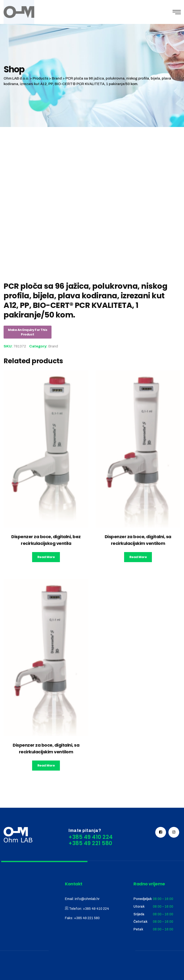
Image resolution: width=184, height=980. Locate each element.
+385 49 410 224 (96, 909)
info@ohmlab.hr (87, 899)
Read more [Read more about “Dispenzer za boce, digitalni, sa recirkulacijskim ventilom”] (138, 557)
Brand (53, 346)
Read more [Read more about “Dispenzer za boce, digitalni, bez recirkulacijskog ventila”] (46, 557)
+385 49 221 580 (87, 918)
